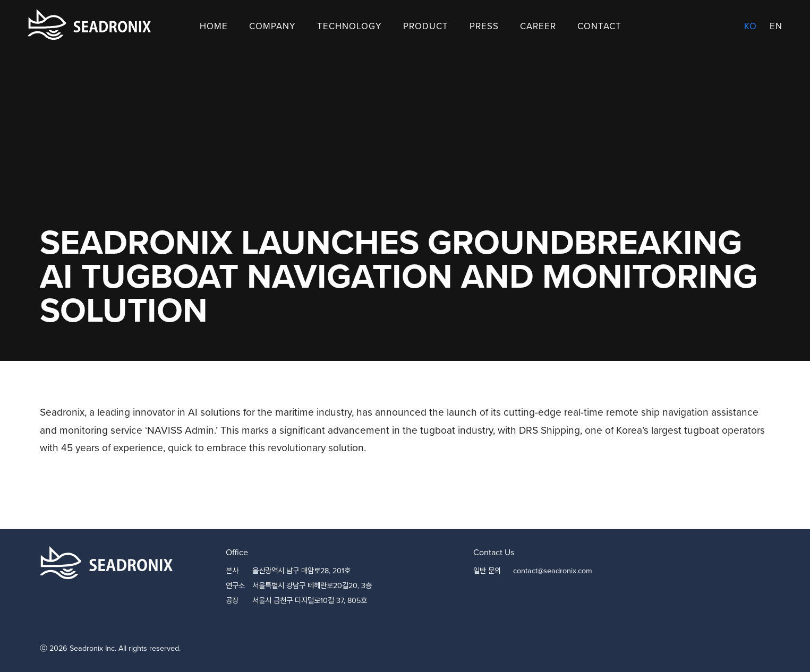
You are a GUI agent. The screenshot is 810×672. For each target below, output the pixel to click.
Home (214, 26)
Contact (599, 26)
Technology (349, 26)
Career (538, 26)
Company (272, 26)
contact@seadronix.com (553, 571)
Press (484, 26)
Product (426, 26)
